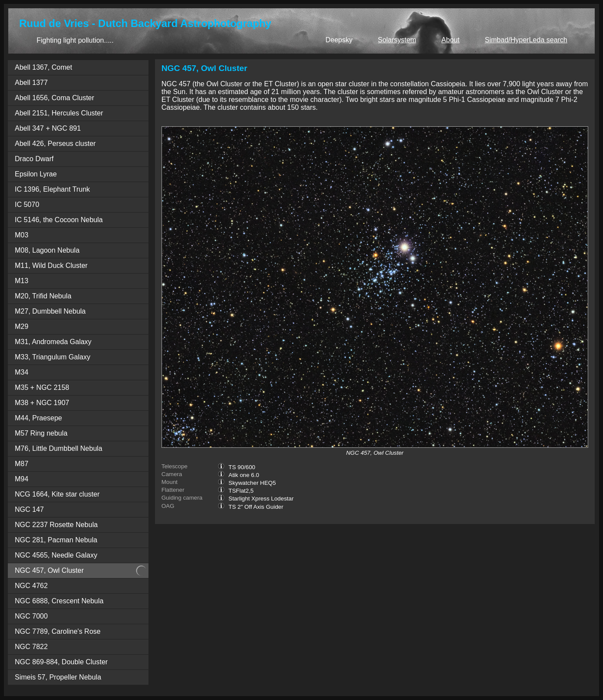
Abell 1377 (31, 83)
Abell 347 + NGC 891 (48, 128)
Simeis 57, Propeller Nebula (58, 677)
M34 (22, 372)
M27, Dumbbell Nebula (50, 311)
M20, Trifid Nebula (43, 296)
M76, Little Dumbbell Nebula (59, 448)
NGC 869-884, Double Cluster (61, 662)
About (451, 40)
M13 (22, 281)
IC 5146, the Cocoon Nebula (59, 220)
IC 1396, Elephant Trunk (52, 189)
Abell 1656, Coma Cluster (54, 98)
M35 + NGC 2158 (42, 387)
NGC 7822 (31, 647)
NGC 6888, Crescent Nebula (59, 601)
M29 (22, 326)
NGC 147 (29, 509)
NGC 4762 (31, 586)
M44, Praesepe (39, 418)
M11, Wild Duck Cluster (51, 265)
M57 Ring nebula (41, 433)
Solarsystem (397, 40)
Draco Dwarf (34, 159)
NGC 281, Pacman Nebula (56, 540)
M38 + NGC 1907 (42, 403)
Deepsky (339, 40)
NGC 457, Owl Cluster (49, 570)
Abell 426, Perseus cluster (55, 144)
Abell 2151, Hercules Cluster (59, 113)
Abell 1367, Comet (44, 67)
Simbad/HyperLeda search (526, 40)
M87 (22, 464)
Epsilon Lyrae (36, 174)
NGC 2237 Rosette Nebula (56, 525)
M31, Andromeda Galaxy (53, 342)
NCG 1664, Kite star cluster (57, 494)
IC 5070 (27, 205)
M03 (22, 235)
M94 (22, 479)
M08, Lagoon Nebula (47, 250)
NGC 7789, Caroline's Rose (58, 631)
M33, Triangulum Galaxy (52, 357)
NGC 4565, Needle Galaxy (56, 555)
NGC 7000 (31, 616)
